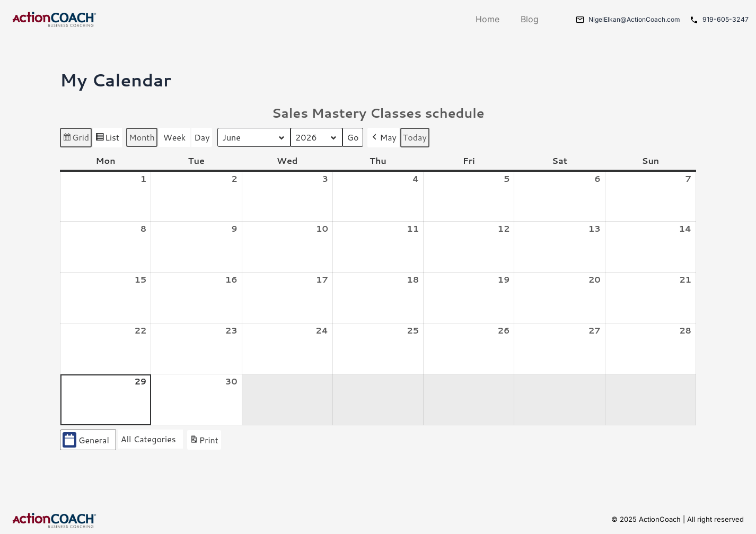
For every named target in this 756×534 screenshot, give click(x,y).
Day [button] (202, 138)
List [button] (107, 139)
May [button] (385, 138)
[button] (151, 440)
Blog (522, 19)
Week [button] (175, 138)
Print (204, 441)
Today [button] (416, 138)
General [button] (86, 440)
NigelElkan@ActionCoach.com (630, 19)
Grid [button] (76, 139)
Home (480, 19)
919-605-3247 (725, 19)
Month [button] (142, 138)
